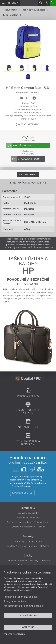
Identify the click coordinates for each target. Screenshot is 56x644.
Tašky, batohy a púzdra (35, 10)
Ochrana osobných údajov (19, 522)
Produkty (28, 536)
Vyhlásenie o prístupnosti (23, 527)
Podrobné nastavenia (15, 634)
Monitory (33, 546)
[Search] (41, 3)
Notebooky (19, 541)
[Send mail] (28, 98)
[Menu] (3, 3)
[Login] (47, 3)
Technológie (24, 565)
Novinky (34, 561)
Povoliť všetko (28, 616)
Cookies (42, 527)
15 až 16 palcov (12, 15)
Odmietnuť (28, 627)
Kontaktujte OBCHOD (22, 493)
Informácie (28, 508)
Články (28, 556)
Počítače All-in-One (16, 546)
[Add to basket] (28, 146)
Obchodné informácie (17, 561)
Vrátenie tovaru (42, 522)
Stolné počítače (35, 541)
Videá (35, 565)
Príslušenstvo (11, 10)
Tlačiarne (45, 546)
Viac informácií (28, 175)
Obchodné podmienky (28, 513)
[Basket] (53, 3)
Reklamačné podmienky (28, 518)
